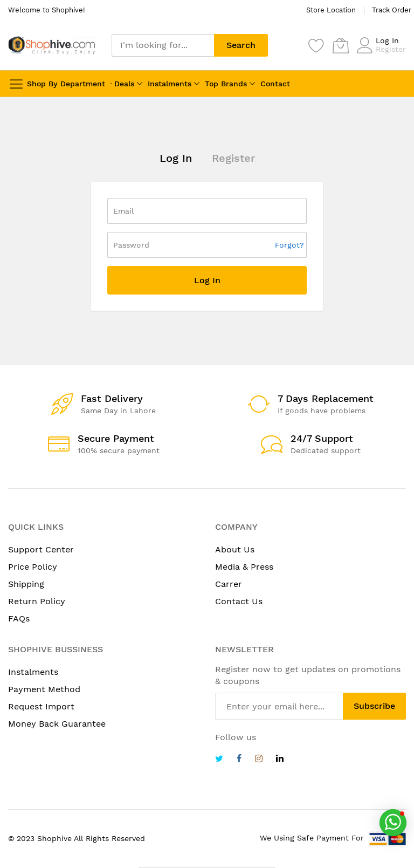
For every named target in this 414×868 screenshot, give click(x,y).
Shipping (26, 584)
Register (391, 49)
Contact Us (239, 601)
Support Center (41, 549)
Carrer (229, 584)
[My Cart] (341, 45)
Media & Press (244, 567)
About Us (235, 549)
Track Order (392, 10)
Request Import (41, 706)
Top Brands (226, 84)
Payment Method (44, 689)
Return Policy (37, 601)
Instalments (170, 84)
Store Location (331, 10)
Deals (124, 84)
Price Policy (33, 567)
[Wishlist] (316, 45)
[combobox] (163, 45)
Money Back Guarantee (57, 724)
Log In (387, 40)
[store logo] (52, 45)
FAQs (19, 618)
